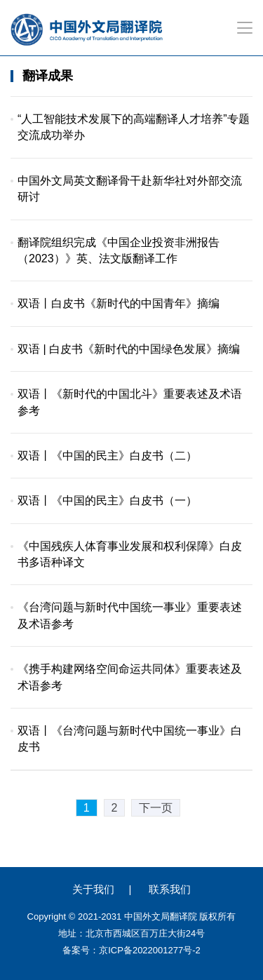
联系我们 (170, 889)
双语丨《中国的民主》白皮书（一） (107, 501)
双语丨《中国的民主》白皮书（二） (107, 456)
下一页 (156, 808)
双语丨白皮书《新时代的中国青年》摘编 (119, 303)
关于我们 (93, 889)
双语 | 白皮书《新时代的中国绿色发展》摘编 (129, 349)
